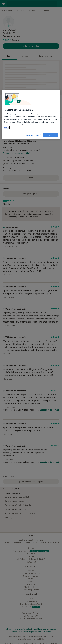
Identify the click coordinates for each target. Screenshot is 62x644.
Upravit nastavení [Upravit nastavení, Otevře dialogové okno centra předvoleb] (33, 135)
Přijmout (51, 135)
